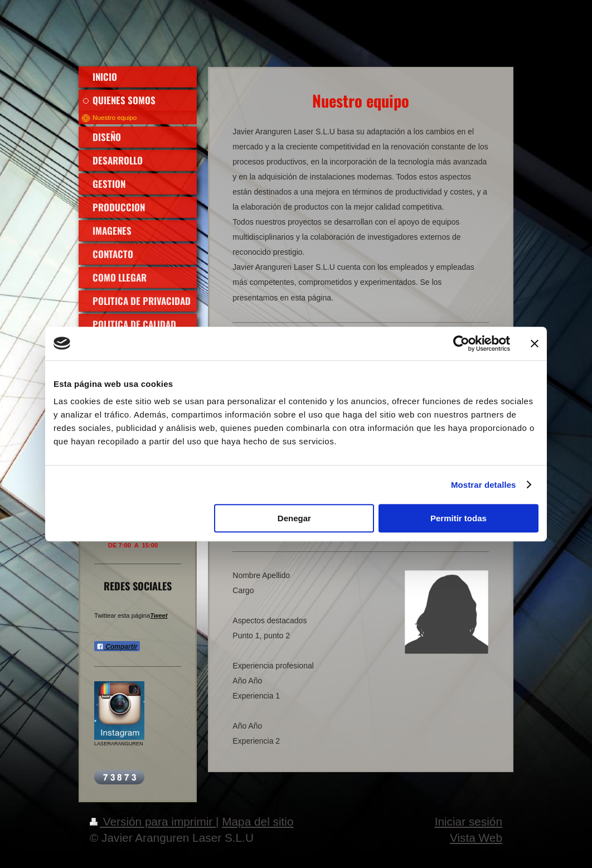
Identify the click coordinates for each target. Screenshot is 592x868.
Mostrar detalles (484, 485)
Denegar (294, 518)
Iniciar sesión (469, 821)
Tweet (159, 615)
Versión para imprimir (153, 821)
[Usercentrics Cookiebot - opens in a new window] (461, 343)
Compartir (117, 647)
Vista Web (476, 838)
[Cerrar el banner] (535, 343)
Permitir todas (458, 518)
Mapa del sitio (258, 821)
